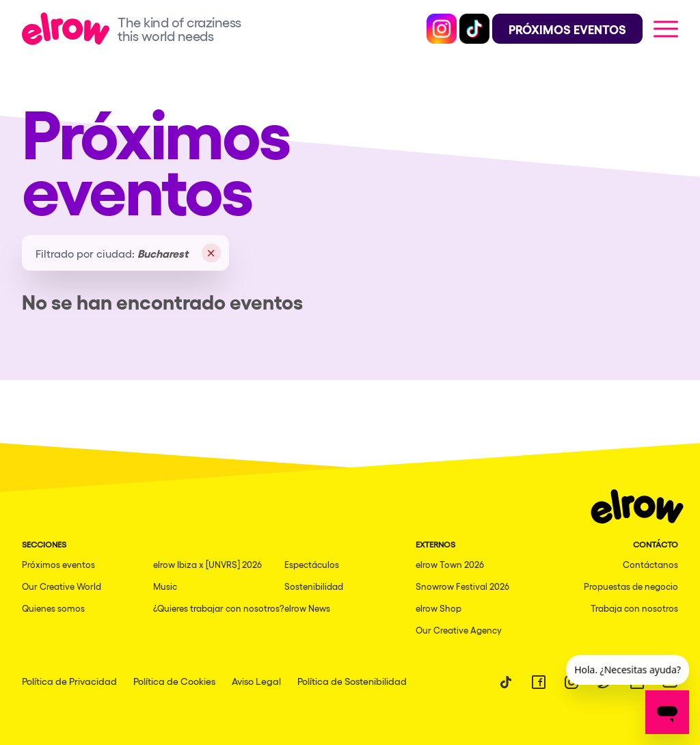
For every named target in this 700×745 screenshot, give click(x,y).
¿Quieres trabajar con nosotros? (219, 608)
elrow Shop (439, 608)
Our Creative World (62, 586)
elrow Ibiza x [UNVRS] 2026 (207, 564)
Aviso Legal (256, 681)
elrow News (307, 608)
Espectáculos (312, 564)
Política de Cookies (174, 681)
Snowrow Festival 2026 (462, 586)
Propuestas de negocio (631, 586)
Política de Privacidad (69, 681)
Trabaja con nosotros (634, 608)
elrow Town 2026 (450, 564)
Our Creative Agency (459, 630)
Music (165, 586)
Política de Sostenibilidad (352, 681)
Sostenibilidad (314, 586)
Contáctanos (650, 564)
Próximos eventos (58, 564)
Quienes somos (53, 608)
